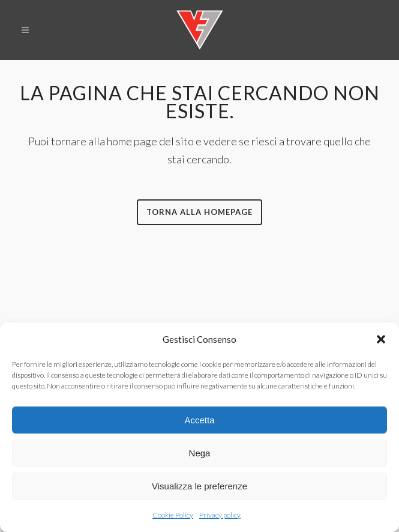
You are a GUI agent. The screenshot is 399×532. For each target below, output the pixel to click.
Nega (200, 453)
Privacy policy (220, 515)
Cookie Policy (173, 515)
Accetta (199, 420)
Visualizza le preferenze (199, 486)
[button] (381, 339)
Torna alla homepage (199, 212)
